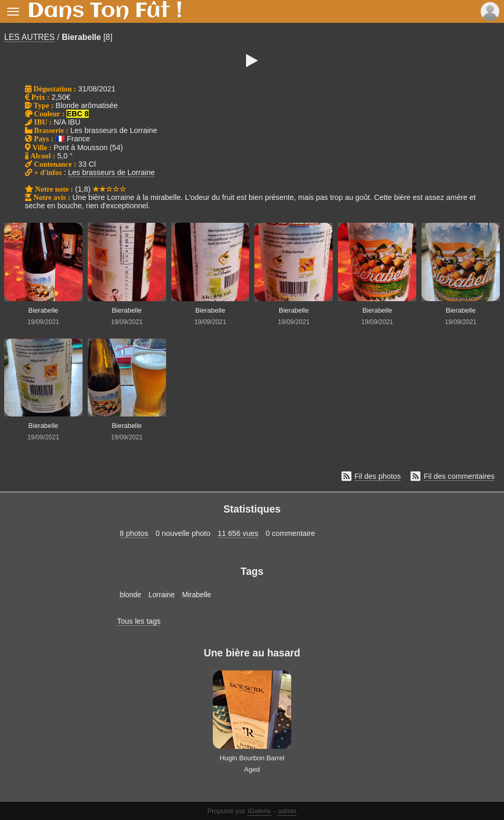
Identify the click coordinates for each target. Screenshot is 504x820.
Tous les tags (139, 621)
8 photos (134, 533)
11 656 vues (238, 533)
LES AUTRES (30, 37)
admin (287, 811)
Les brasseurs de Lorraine (111, 172)
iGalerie (259, 811)
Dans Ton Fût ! (105, 11)
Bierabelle (81, 37)
